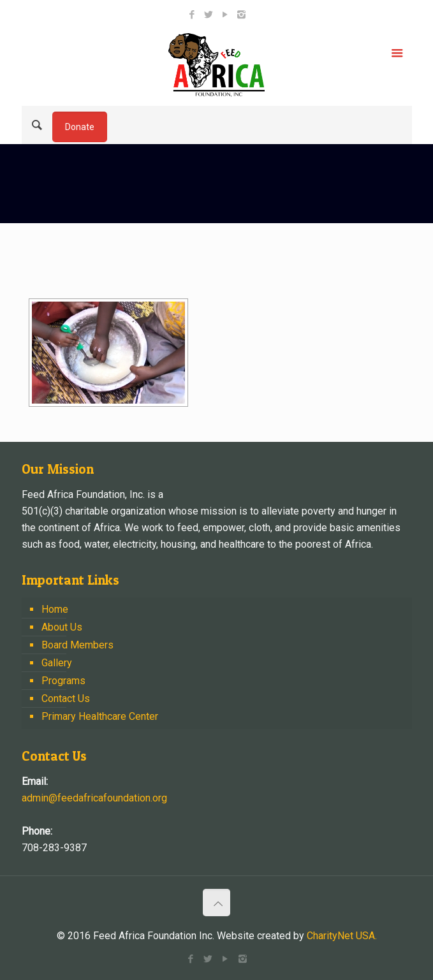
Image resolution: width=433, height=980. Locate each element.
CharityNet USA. (342, 936)
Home (55, 609)
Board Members (77, 645)
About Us (62, 627)
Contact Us (66, 698)
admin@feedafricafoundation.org (94, 798)
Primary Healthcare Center (100, 716)
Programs (63, 681)
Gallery (57, 663)
